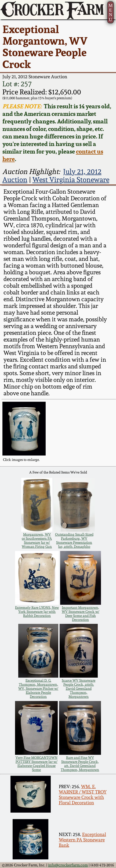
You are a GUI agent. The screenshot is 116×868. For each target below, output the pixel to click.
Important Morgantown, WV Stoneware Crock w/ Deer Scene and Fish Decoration (81, 614)
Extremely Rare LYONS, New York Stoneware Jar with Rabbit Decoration (37, 612)
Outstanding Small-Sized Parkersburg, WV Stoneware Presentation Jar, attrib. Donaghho (74, 540)
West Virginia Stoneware (71, 180)
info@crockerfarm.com (68, 865)
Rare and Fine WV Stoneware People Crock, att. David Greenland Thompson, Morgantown (80, 764)
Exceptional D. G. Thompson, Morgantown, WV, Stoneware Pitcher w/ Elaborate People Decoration (38, 689)
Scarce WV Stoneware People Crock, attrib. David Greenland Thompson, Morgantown (79, 689)
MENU (110, 13)
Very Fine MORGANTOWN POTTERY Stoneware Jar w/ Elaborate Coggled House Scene (37, 764)
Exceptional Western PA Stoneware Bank (82, 840)
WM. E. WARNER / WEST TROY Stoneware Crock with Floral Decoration (83, 795)
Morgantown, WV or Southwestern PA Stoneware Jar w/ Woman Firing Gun (37, 540)
